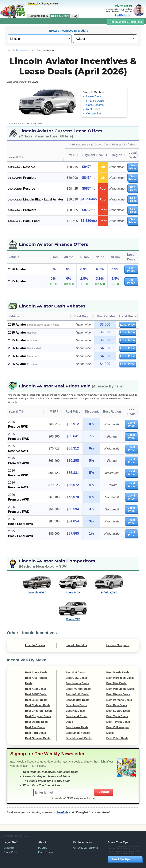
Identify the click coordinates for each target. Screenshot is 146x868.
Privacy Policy (10, 842)
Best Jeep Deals (76, 696)
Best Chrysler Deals (38, 707)
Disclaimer (9, 838)
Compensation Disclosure (102, 863)
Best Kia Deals (75, 701)
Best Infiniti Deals (77, 685)
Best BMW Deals (36, 685)
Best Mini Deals (116, 674)
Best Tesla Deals (117, 707)
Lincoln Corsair (35, 636)
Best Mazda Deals (118, 663)
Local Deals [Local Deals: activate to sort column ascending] (132, 155)
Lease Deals (94, 96)
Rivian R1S (73, 610)
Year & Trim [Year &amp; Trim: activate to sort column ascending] (17, 404)
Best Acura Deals (36, 663)
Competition (94, 113)
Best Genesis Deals (38, 729)
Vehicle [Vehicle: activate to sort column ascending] (14, 311)
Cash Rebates (95, 105)
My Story (43, 838)
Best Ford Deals (36, 723)
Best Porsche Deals (119, 690)
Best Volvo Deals (117, 729)
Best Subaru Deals (118, 701)
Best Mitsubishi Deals (120, 679)
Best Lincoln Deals (78, 723)
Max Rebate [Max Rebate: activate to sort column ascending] (105, 311)
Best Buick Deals (36, 690)
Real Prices (93, 109)
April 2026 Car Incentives (85, 838)
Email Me (62, 803)
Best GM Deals (75, 663)
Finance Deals (95, 101)
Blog (75, 16)
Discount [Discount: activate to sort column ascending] (85, 404)
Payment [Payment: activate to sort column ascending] (88, 155)
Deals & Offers (60, 16)
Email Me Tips (121, 850)
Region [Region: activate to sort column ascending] (116, 155)
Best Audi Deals (35, 679)
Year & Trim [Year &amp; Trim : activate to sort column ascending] (17, 157)
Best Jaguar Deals (78, 690)
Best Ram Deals (117, 696)
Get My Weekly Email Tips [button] (126, 22)
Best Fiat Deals (35, 718)
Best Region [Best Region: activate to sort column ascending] (83, 311)
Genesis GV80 (37, 583)
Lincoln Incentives (18, 50)
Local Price (127, 320)
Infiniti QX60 (109, 583)
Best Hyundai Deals (79, 679)
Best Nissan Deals (118, 685)
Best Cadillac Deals (38, 696)
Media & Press (45, 842)
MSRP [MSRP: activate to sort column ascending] (72, 155)
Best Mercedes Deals (120, 668)
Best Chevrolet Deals (39, 701)
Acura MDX (73, 583)
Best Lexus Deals (77, 718)
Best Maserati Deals (79, 729)
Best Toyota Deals (118, 712)
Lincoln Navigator (118, 636)
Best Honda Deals (77, 674)
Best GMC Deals (76, 668)
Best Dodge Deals (37, 712)
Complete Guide (39, 16)
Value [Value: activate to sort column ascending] (102, 155)
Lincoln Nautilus (76, 636)
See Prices (132, 167)
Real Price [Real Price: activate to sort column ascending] (68, 404)
